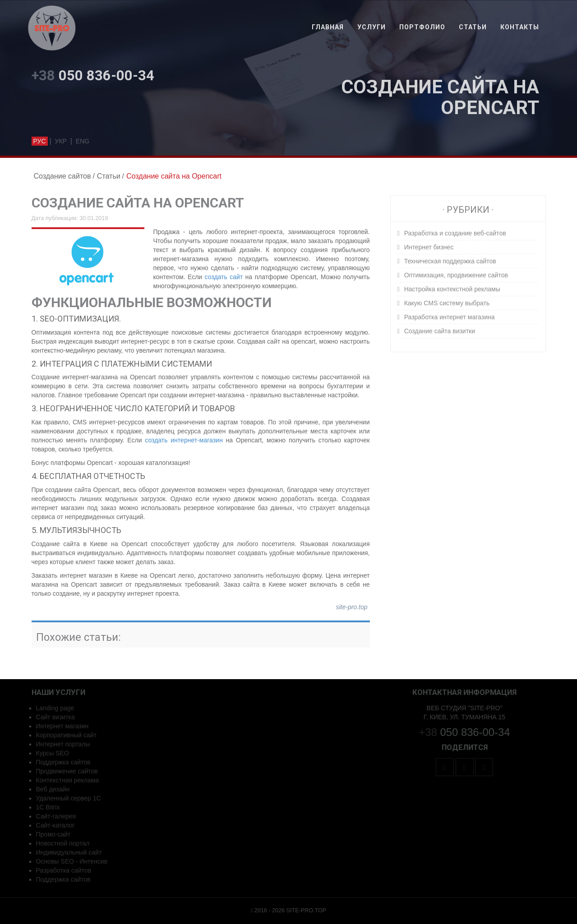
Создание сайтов (62, 176)
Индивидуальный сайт (69, 852)
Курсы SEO (53, 753)
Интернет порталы (63, 744)
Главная (328, 27)
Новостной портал (63, 843)
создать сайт (224, 277)
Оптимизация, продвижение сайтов (456, 275)
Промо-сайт (53, 834)
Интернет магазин (62, 726)
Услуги (372, 27)
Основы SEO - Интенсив (72, 861)
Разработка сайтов (64, 870)
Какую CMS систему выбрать (447, 303)
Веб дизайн (53, 789)
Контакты (520, 27)
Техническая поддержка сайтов (450, 261)
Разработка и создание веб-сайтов (455, 233)
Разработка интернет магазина (450, 317)
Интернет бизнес (429, 247)
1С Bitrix (48, 807)
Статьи (473, 27)
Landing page (55, 708)
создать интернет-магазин (184, 440)
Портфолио (422, 27)
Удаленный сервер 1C (69, 798)
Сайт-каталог (55, 825)
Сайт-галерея (56, 816)
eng (83, 141)
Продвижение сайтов (67, 771)
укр (60, 141)
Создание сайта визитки (440, 331)
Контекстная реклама (68, 780)
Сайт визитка (55, 717)
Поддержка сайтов (63, 762)
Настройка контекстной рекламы (452, 289)
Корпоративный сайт (67, 735)
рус (40, 141)
